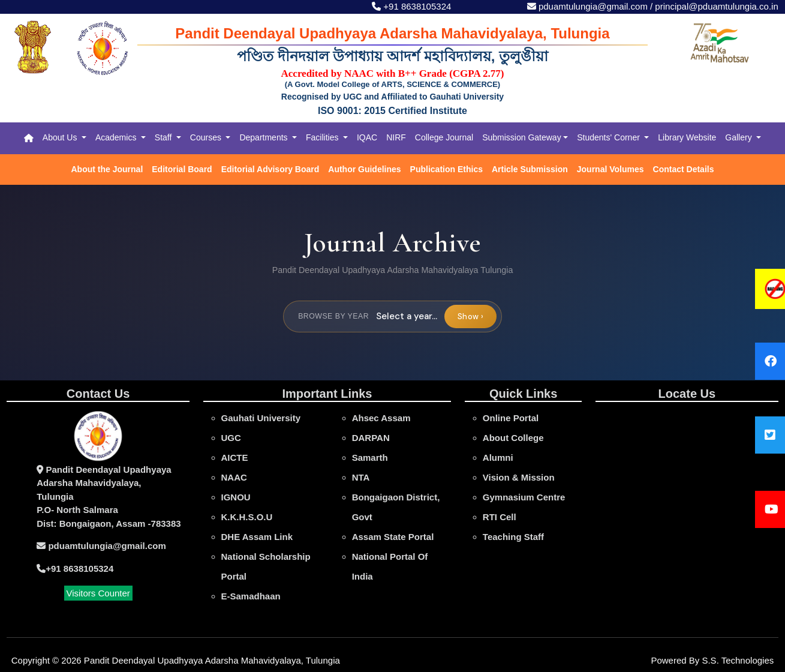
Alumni (498, 457)
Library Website (687, 137)
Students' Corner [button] (610, 137)
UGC (231, 438)
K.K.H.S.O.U (247, 517)
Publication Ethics (446, 169)
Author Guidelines (364, 169)
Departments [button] (264, 137)
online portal (511, 418)
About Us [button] (61, 137)
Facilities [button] (323, 137)
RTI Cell (500, 517)
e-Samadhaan (251, 596)
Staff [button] (164, 137)
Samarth (370, 457)
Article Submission (530, 169)
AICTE (235, 457)
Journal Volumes (610, 169)
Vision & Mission (519, 477)
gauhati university (261, 418)
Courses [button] (207, 137)
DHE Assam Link (257, 537)
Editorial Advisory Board (270, 169)
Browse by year (333, 316)
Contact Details (684, 169)
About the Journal (107, 169)
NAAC (234, 477)
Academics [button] (117, 137)
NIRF (396, 137)
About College (513, 438)
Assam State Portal (393, 537)
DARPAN (371, 438)
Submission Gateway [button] (522, 137)
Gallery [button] (739, 137)
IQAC (367, 137)
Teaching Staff (513, 537)
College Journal (444, 137)
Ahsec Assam (381, 418)
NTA (361, 477)
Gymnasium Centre (524, 497)
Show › (470, 316)
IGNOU (236, 497)
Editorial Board (182, 169)
